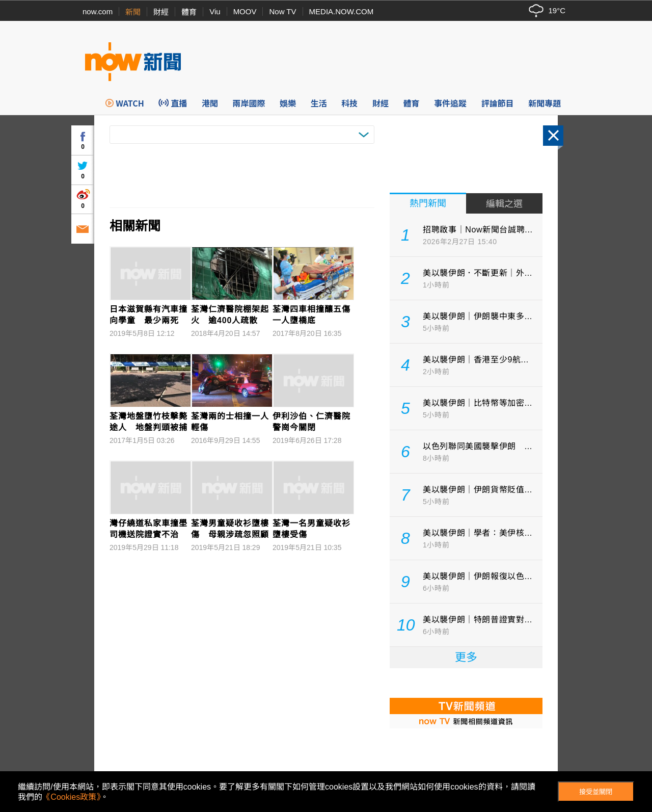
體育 (189, 12)
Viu (215, 11)
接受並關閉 (596, 792)
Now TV (282, 11)
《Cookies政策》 (71, 797)
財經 (161, 12)
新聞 (133, 12)
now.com (98, 11)
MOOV (245, 11)
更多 (466, 657)
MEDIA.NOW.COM (342, 11)
